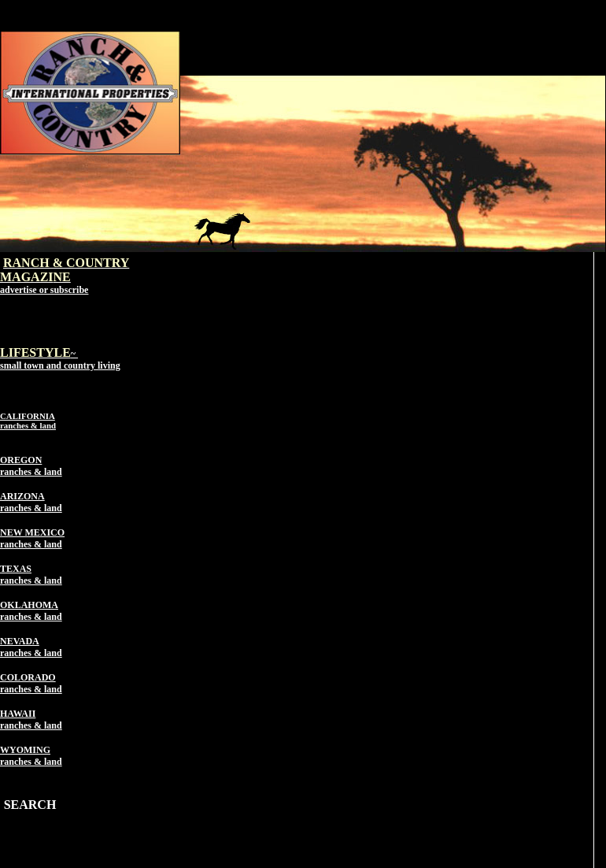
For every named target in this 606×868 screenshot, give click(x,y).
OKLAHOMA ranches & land (31, 611)
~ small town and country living (60, 360)
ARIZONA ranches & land (31, 502)
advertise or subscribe (44, 290)
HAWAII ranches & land (31, 720)
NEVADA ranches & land (31, 647)
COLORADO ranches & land (31, 683)
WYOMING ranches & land (31, 756)
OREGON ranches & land (31, 466)
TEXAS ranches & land (31, 575)
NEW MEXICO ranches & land (32, 538)
